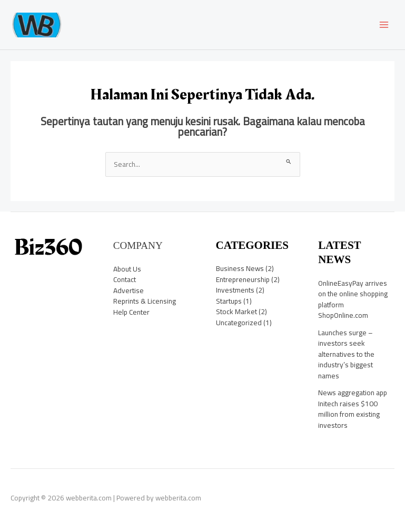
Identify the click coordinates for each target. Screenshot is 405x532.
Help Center (131, 312)
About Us (127, 269)
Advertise (129, 290)
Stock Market (236, 312)
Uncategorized (239, 323)
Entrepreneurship (243, 279)
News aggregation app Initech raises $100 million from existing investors (353, 409)
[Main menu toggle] (384, 25)
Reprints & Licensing (145, 301)
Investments (235, 290)
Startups (229, 301)
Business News (240, 268)
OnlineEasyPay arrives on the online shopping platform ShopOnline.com (353, 299)
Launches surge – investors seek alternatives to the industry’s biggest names (346, 354)
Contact (125, 279)
